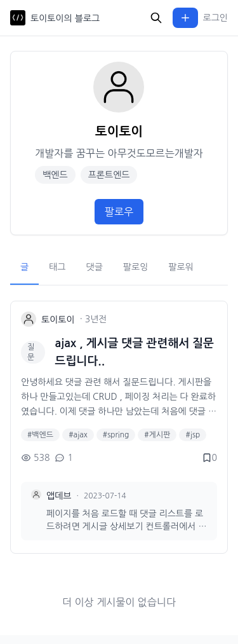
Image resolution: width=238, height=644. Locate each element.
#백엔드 (40, 435)
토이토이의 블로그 (65, 18)
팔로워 (181, 267)
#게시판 (157, 435)
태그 (57, 267)
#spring (116, 435)
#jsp (193, 435)
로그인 (215, 18)
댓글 (95, 267)
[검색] (156, 18)
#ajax (78, 435)
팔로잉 (136, 267)
